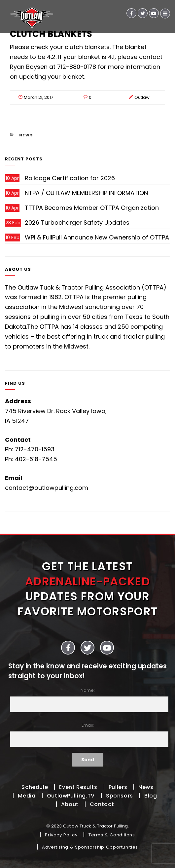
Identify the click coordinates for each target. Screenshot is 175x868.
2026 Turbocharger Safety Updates (77, 223)
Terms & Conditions (112, 835)
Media (27, 796)
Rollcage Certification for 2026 (70, 178)
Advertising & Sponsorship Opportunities (90, 847)
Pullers (118, 787)
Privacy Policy (61, 835)
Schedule (35, 787)
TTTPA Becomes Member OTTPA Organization (92, 208)
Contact (102, 804)
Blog (151, 796)
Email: (87, 735)
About (70, 804)
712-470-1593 (35, 449)
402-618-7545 (36, 459)
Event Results (78, 787)
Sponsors (120, 796)
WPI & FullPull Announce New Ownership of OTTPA (97, 237)
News (26, 135)
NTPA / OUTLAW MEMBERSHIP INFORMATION (86, 193)
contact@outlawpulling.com (47, 488)
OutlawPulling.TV (71, 796)
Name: (87, 700)
